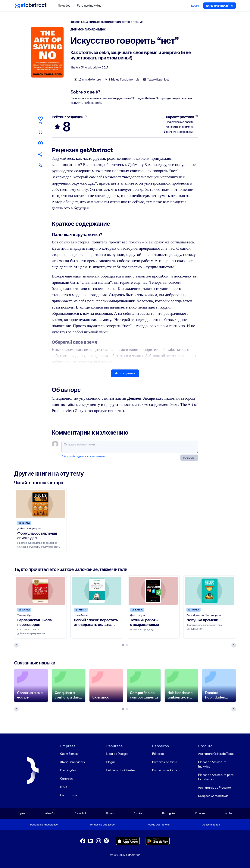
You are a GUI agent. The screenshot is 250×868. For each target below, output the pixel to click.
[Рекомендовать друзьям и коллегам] (40, 154)
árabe (229, 813)
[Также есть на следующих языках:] (40, 165)
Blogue (111, 762)
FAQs (63, 787)
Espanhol (80, 813)
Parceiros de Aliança (166, 770)
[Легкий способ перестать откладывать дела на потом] (97, 591)
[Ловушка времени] (210, 591)
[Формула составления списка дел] (40, 504)
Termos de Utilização (102, 825)
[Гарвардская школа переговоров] (40, 591)
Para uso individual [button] (89, 6)
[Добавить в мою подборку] (40, 143)
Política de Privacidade (44, 825)
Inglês (21, 813)
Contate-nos (69, 795)
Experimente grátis (220, 6)
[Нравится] (40, 120)
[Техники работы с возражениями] (153, 591)
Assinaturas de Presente (214, 788)
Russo (110, 813)
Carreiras (66, 779)
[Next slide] (234, 645)
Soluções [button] (64, 6)
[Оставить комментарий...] (130, 447)
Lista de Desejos (117, 754)
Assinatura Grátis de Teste (216, 754)
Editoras (158, 754)
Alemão (50, 813)
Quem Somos (69, 754)
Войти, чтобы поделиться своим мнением (83, 456)
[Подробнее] (86, 116)
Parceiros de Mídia (165, 762)
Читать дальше (125, 373)
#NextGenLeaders (72, 762)
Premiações (68, 770)
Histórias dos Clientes (121, 770)
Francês (200, 813)
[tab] (123, 645)
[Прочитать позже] (40, 132)
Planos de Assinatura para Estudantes (216, 777)
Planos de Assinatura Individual (212, 764)
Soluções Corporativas (213, 796)
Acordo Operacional (158, 825)
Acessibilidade (211, 825)
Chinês (138, 813)
